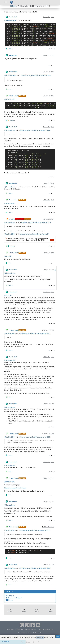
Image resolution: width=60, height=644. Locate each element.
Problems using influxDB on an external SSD (36, 75)
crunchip (12, 219)
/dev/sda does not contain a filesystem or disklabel (24, 240)
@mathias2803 (9, 99)
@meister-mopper (10, 20)
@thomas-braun (10, 130)
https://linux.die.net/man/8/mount (15, 488)
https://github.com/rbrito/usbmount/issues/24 (34, 234)
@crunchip (8, 256)
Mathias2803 (13, 17)
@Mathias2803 (9, 234)
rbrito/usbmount (43, 238)
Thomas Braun (14, 96)
